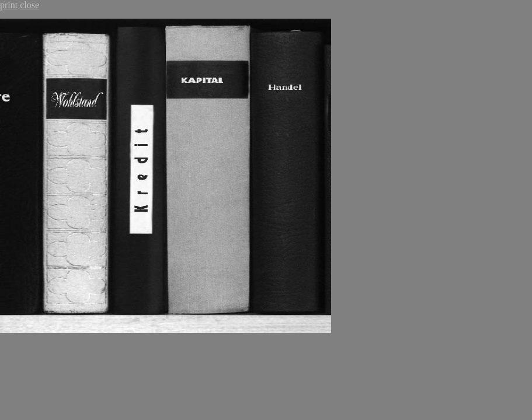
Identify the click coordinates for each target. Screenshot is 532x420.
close (29, 5)
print (9, 5)
